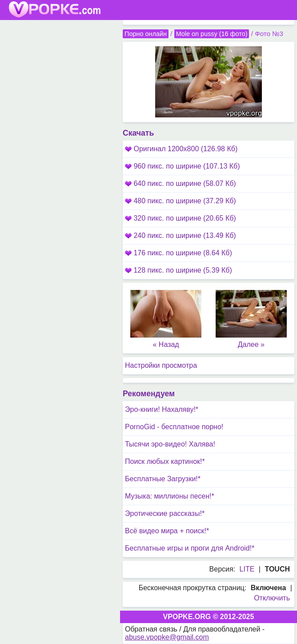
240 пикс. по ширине (181, 235)
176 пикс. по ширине (179, 253)
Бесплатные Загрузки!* (163, 479)
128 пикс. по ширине (179, 270)
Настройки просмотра (161, 365)
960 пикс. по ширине (183, 166)
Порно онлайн (146, 34)
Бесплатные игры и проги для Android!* (190, 548)
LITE (247, 569)
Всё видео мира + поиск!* (167, 531)
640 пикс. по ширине (181, 183)
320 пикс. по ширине (181, 218)
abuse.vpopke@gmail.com (167, 637)
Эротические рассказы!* (165, 513)
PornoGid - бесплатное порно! (174, 427)
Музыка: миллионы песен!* (170, 496)
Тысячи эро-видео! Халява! (170, 444)
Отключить (272, 598)
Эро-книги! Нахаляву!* (162, 409)
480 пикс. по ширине (181, 201)
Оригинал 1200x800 (181, 149)
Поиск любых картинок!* (165, 461)
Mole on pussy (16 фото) (212, 34)
